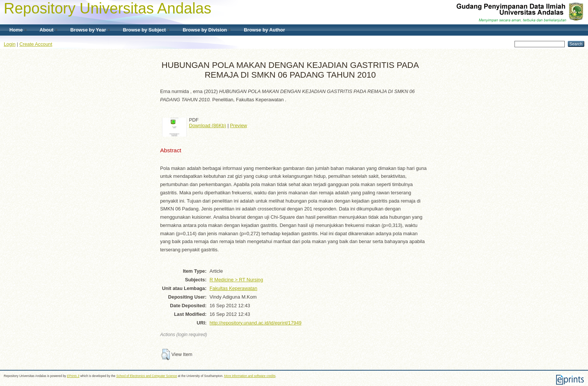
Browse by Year (88, 30)
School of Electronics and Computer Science (147, 376)
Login (10, 44)
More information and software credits (250, 376)
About (47, 30)
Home (16, 30)
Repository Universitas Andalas (108, 8)
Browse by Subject (145, 30)
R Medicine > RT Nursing (236, 280)
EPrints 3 (73, 376)
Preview (238, 125)
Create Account (36, 44)
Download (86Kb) (208, 125)
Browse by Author (264, 30)
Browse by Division (205, 30)
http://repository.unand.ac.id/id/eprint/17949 (256, 323)
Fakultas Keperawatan (233, 288)
